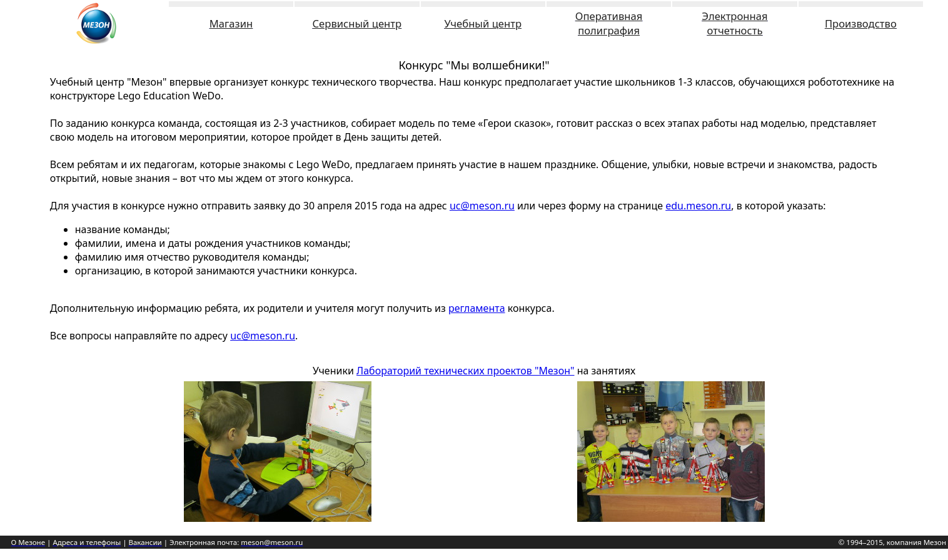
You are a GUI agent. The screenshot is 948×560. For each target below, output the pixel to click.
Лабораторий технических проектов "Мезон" (465, 371)
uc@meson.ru (482, 206)
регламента (477, 308)
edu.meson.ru (698, 206)
